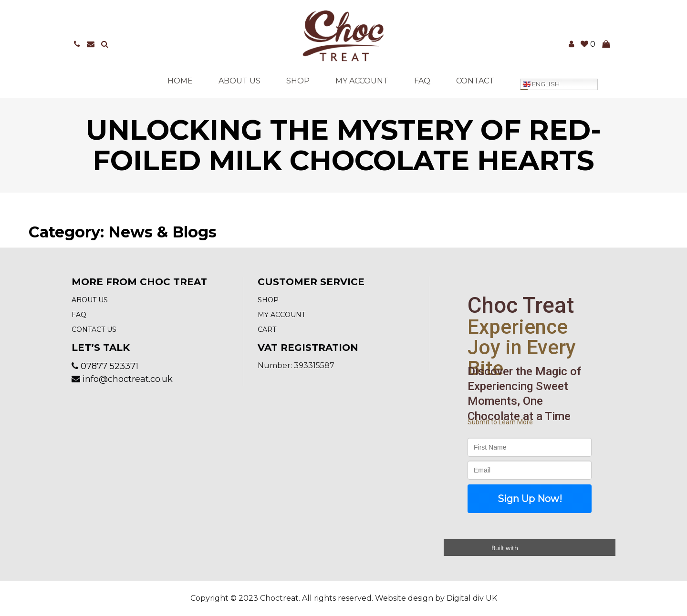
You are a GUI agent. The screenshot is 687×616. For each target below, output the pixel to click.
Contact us (94, 329)
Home (180, 81)
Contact (475, 81)
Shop (298, 81)
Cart (267, 329)
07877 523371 (109, 366)
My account (362, 81)
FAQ (422, 81)
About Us (239, 81)
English (541, 84)
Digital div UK (472, 598)
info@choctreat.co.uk (128, 379)
